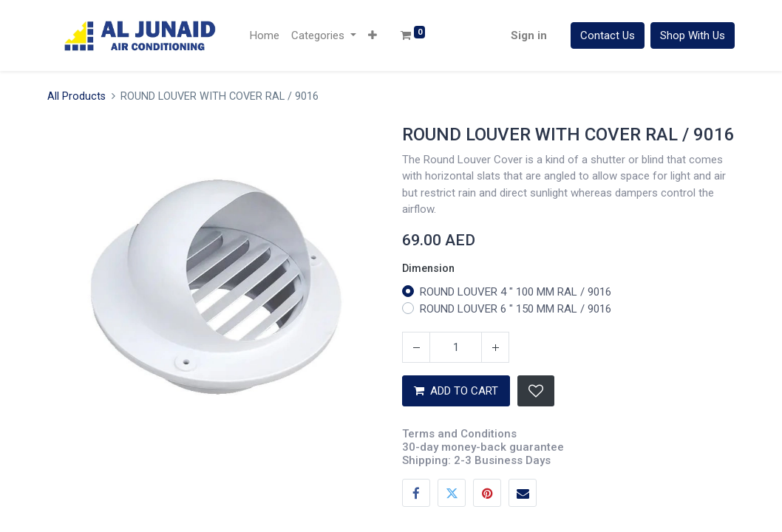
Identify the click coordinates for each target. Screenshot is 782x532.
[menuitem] (265, 36)
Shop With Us (693, 35)
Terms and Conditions (459, 434)
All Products (76, 96)
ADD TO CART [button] (456, 391)
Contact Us (608, 35)
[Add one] (495, 347)
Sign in (529, 35)
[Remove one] (416, 347)
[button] (373, 36)
